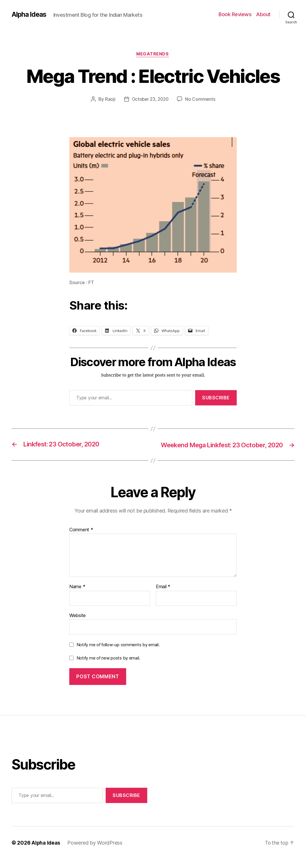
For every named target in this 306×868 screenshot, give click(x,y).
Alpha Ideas (30, 14)
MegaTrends (153, 55)
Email (163, 595)
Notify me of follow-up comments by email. (118, 654)
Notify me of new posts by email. (108, 667)
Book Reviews (235, 14)
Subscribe (216, 398)
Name (77, 595)
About (263, 14)
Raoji (109, 100)
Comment (81, 539)
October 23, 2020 (150, 100)
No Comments (201, 100)
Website (78, 624)
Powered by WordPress (95, 852)
